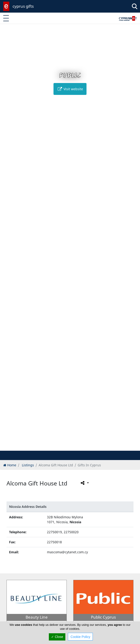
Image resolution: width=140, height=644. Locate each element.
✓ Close (57, 637)
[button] (60, 446)
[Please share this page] (84, 483)
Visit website (70, 89)
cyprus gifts (23, 6)
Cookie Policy (80, 637)
